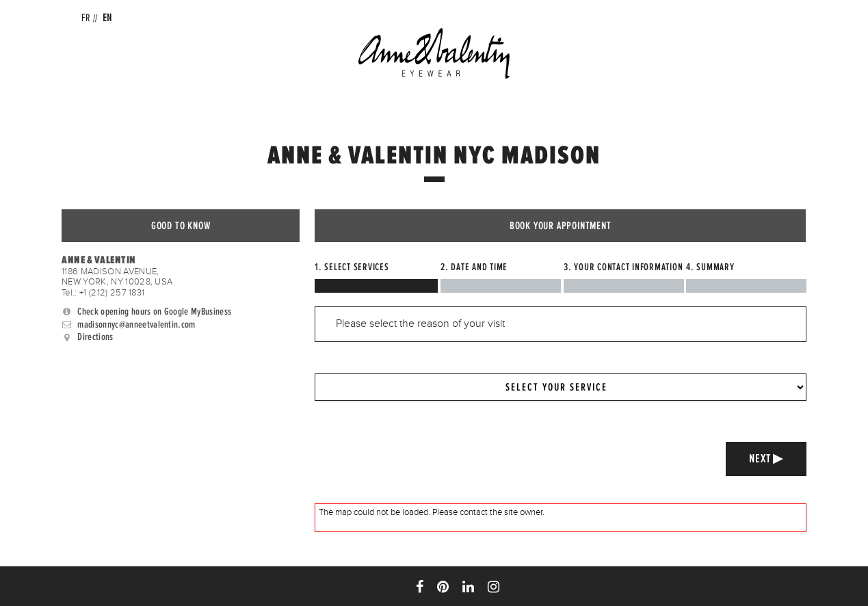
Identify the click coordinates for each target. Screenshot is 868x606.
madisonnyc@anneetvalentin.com (137, 324)
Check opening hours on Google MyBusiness (155, 311)
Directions (96, 337)
